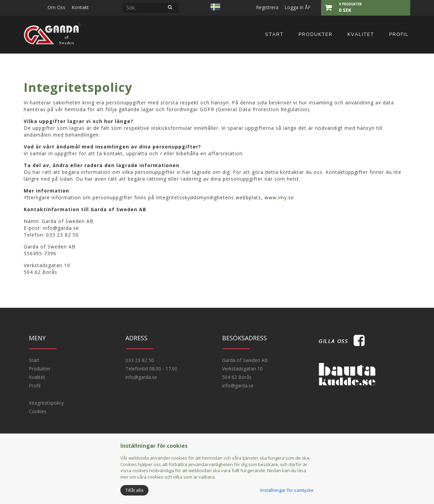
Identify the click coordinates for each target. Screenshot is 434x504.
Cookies (38, 411)
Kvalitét (37, 377)
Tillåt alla (134, 490)
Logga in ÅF (298, 7)
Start (274, 34)
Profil (399, 34)
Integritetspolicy (46, 403)
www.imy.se (279, 197)
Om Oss (56, 7)
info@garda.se (141, 377)
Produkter (316, 34)
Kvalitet (361, 34)
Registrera (267, 7)
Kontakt (80, 7)
